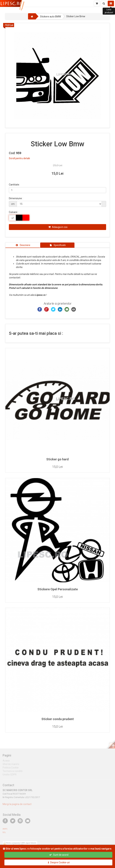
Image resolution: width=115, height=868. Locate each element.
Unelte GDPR (10, 776)
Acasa (6, 762)
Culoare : (14, 212)
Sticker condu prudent (58, 719)
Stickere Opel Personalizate (58, 589)
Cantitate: (14, 185)
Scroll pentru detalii (19, 158)
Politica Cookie (11, 769)
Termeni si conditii (13, 772)
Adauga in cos (58, 227)
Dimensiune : (16, 198)
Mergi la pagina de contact (17, 806)
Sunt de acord (59, 855)
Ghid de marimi (11, 765)
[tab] (23, 245)
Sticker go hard (57, 459)
